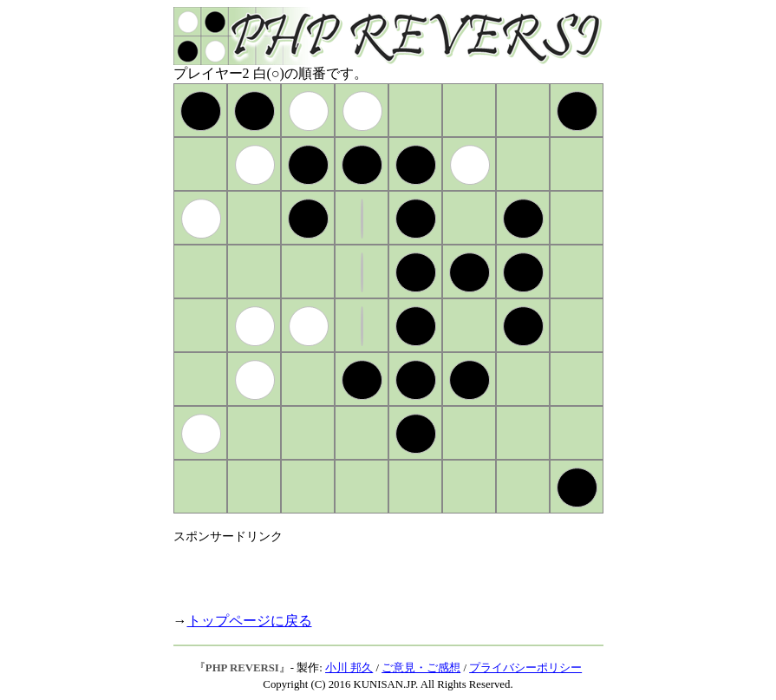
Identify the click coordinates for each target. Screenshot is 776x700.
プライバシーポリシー (525, 668)
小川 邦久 (349, 668)
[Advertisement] (376, 571)
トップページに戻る (250, 621)
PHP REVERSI (242, 668)
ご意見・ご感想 (421, 668)
